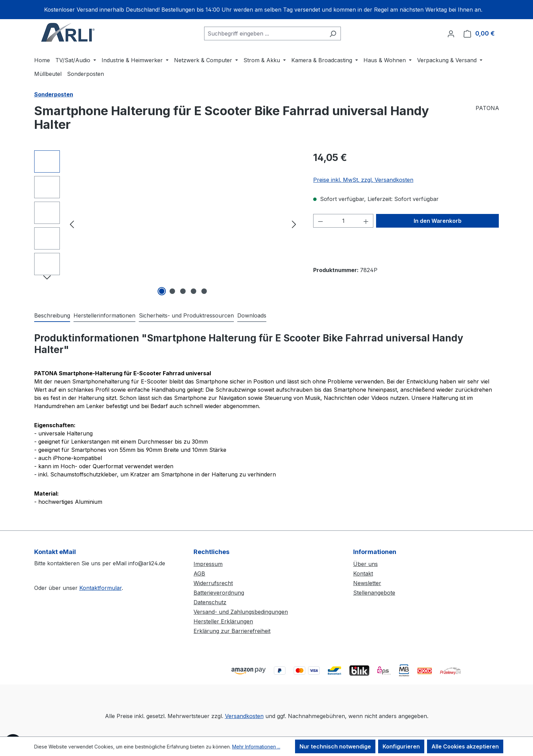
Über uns (365, 564)
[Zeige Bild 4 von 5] (194, 291)
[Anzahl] (343, 221)
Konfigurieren (401, 746)
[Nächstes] (294, 224)
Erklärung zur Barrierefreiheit (232, 631)
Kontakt (363, 573)
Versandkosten (244, 716)
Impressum (208, 564)
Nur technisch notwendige (335, 746)
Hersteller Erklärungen (223, 621)
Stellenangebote (374, 593)
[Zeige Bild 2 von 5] (172, 291)
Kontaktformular (101, 588)
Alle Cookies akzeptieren (465, 746)
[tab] (52, 316)
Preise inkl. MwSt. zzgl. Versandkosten (363, 180)
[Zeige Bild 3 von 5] (183, 291)
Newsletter (367, 583)
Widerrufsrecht (213, 583)
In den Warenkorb (438, 221)
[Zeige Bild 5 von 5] (204, 291)
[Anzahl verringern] (320, 221)
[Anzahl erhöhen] (366, 221)
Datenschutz (210, 602)
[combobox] (265, 33)
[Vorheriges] (72, 224)
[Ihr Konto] (451, 33)
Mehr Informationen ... (256, 747)
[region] (266, 10)
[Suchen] (333, 33)
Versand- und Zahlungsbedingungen (241, 612)
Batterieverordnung (219, 593)
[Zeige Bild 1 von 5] (162, 291)
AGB (199, 573)
